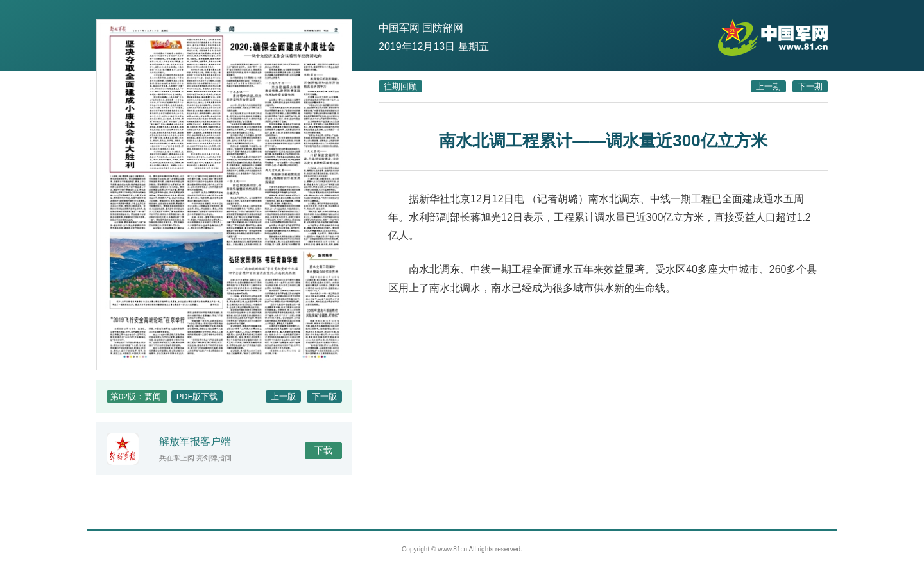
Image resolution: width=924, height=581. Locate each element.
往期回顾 (400, 86)
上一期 (768, 86)
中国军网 (399, 28)
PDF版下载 (197, 396)
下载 (323, 450)
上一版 (283, 396)
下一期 (810, 86)
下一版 (324, 396)
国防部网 (443, 28)
